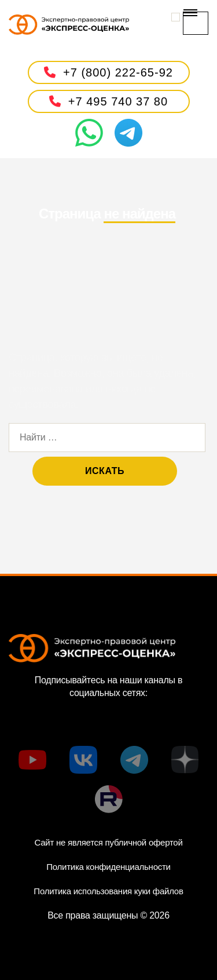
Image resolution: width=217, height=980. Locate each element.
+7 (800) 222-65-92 (108, 72)
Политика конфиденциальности (108, 867)
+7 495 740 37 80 (108, 101)
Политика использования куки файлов (108, 891)
